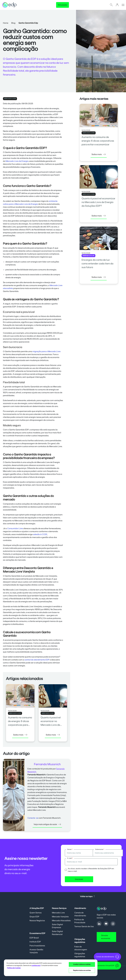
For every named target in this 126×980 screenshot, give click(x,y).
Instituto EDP (35, 942)
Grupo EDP (34, 917)
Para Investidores (37, 946)
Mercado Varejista (60, 917)
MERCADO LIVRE (10, 99)
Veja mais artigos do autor (47, 824)
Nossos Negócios (37, 921)
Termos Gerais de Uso (84, 926)
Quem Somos (36, 913)
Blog (13, 23)
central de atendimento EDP (37, 660)
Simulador (63, 5)
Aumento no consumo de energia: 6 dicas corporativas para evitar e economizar (98, 141)
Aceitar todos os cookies (82, 964)
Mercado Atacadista (61, 921)
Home (6, 23)
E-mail (70, 858)
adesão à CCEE (40, 534)
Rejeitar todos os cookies (82, 970)
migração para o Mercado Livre (47, 351)
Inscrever (79, 879)
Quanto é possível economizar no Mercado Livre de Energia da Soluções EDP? (52, 725)
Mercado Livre (58, 913)
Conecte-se (33, 818)
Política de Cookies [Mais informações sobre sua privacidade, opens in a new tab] (14, 968)
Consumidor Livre (15, 529)
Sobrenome (100, 849)
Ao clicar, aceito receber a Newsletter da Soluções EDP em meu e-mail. (91, 870)
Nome (70, 849)
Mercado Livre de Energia (17, 161)
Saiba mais (20, 735)
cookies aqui (36, 966)
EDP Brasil (34, 938)
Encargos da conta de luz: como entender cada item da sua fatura (97, 264)
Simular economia (106, 937)
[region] (51, 968)
